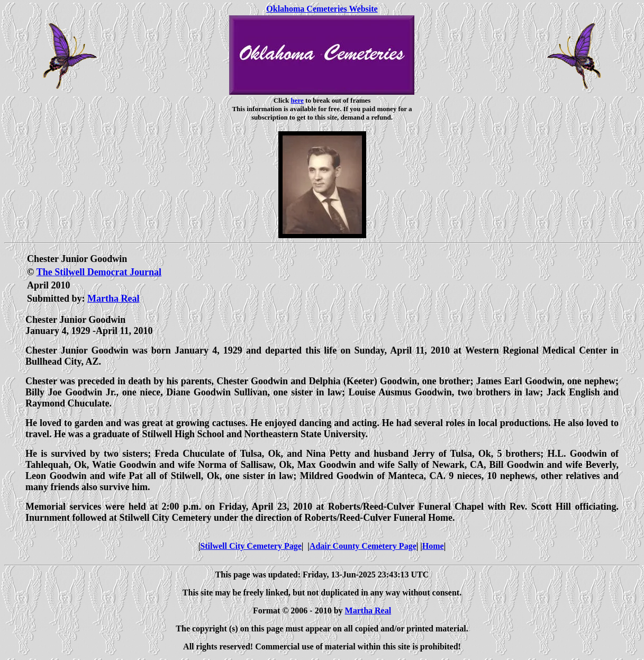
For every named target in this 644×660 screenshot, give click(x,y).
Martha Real (113, 299)
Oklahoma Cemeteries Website (322, 9)
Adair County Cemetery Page (363, 546)
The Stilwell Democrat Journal (99, 272)
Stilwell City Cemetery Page (251, 546)
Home (433, 546)
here (297, 100)
